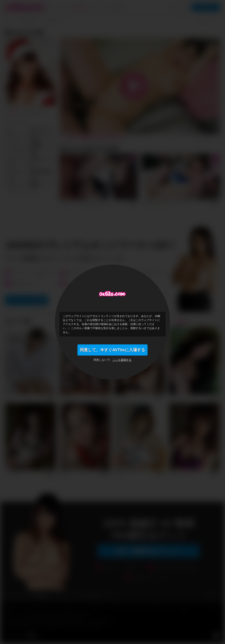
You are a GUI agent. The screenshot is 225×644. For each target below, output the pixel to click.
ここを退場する (122, 360)
